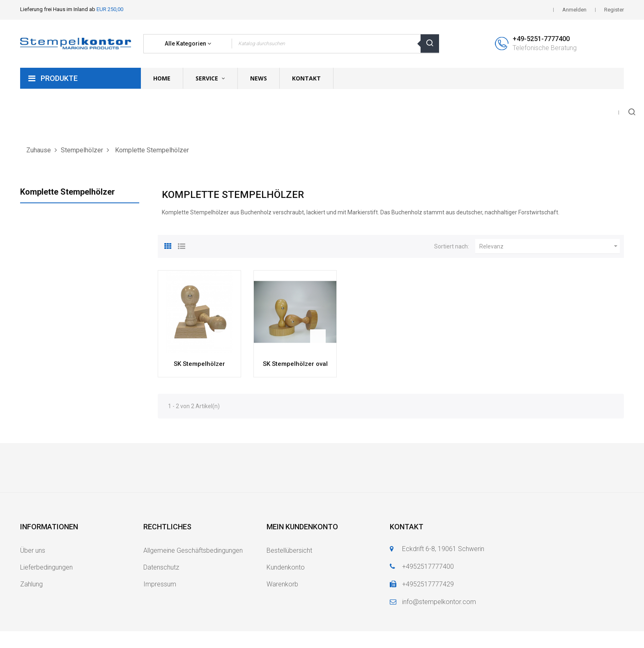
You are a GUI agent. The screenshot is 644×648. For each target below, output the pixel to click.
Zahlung (31, 584)
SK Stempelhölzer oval (295, 364)
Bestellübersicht (289, 550)
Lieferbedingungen (46, 567)
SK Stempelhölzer (199, 364)
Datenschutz (161, 567)
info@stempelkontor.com (439, 602)
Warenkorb (282, 584)
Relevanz (550, 246)
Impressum (160, 584)
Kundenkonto (286, 567)
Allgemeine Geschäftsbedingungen (193, 550)
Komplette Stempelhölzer (68, 192)
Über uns (33, 550)
